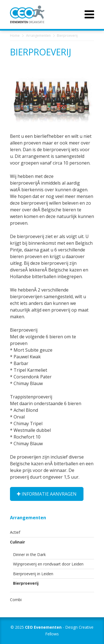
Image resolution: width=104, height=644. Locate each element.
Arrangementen (38, 35)
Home (15, 35)
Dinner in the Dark (29, 554)
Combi (16, 600)
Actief (15, 532)
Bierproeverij (26, 583)
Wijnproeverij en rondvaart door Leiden (48, 564)
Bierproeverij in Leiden (33, 574)
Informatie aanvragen (47, 494)
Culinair (17, 542)
